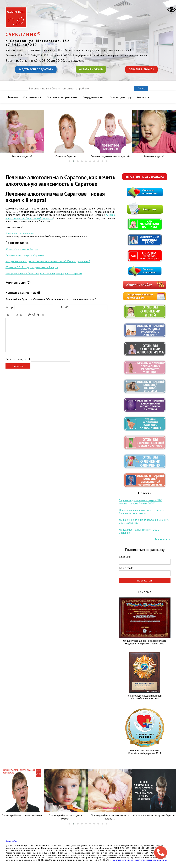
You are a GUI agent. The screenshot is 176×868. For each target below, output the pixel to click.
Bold (8, 315)
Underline (17, 315)
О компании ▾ (32, 97)
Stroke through (21, 315)
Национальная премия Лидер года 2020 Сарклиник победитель (143, 511)
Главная (13, 97)
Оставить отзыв (91, 69)
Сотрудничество (93, 97)
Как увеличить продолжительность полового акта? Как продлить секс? (48, 261)
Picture (43, 315)
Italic (12, 315)
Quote (29, 315)
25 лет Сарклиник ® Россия (22, 249)
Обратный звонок (141, 69)
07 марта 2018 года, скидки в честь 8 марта (32, 267)
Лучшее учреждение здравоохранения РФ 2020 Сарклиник (144, 521)
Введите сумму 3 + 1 (18, 359)
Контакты (143, 97)
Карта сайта (11, 841)
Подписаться (145, 580)
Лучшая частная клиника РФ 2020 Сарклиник (139, 531)
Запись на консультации (20, 233)
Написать (18, 366)
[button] (69, 161)
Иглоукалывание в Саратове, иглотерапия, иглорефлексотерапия (44, 273)
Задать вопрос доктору (36, 69)
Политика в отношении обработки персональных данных (140, 860)
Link (38, 315)
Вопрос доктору (120, 97)
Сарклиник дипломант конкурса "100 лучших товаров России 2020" (141, 502)
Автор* (10, 307)
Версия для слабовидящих (145, 177)
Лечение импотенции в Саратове (25, 255)
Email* (64, 307)
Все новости (163, 539)
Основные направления (62, 97)
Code (34, 315)
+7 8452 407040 (21, 45)
